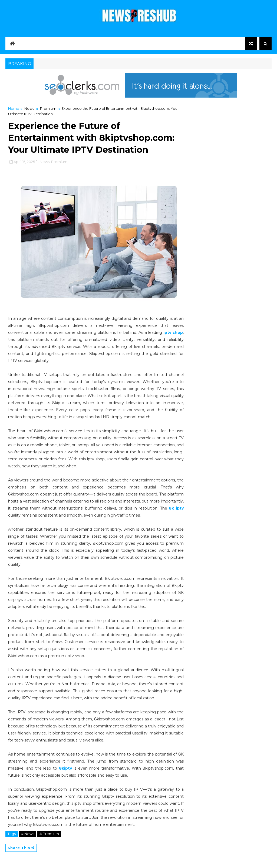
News (29, 108)
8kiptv (66, 768)
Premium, (60, 162)
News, (45, 162)
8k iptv (176, 508)
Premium (48, 108)
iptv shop (173, 332)
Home (14, 108)
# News (28, 834)
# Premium (49, 834)
